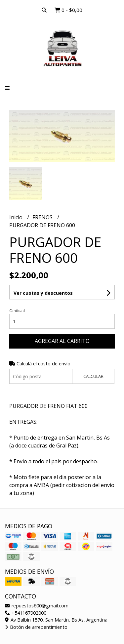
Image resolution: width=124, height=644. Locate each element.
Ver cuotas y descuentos (43, 293)
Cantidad (17, 310)
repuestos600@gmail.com (37, 606)
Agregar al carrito (62, 341)
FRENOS (43, 217)
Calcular (93, 376)
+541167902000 (26, 613)
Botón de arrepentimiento (36, 627)
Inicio (17, 217)
